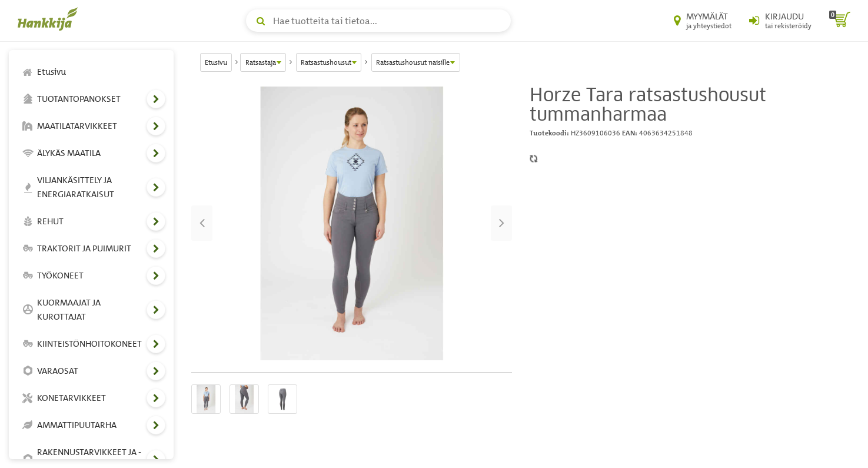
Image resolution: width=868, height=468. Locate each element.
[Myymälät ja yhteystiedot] (703, 21)
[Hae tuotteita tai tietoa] (378, 21)
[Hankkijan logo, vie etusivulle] (50, 19)
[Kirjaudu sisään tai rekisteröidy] (780, 21)
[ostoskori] (840, 21)
